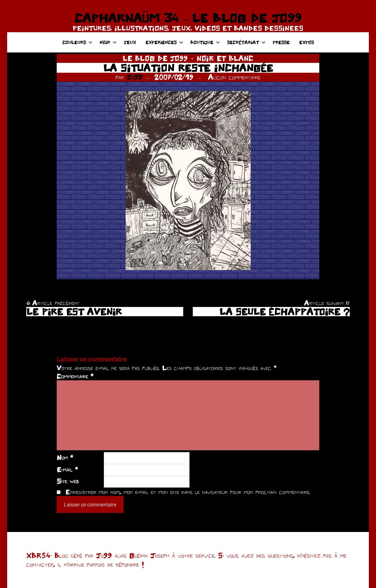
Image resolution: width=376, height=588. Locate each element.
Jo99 (134, 77)
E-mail (67, 469)
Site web (68, 481)
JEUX (130, 42)
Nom (65, 457)
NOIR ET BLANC (225, 58)
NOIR (108, 42)
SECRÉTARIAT (246, 42)
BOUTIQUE (205, 42)
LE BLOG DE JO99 (155, 58)
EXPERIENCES (164, 42)
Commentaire (75, 376)
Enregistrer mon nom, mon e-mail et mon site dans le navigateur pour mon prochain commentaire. (188, 492)
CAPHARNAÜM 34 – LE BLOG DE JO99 (188, 18)
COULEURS (77, 42)
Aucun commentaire (234, 77)
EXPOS (307, 42)
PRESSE (281, 42)
